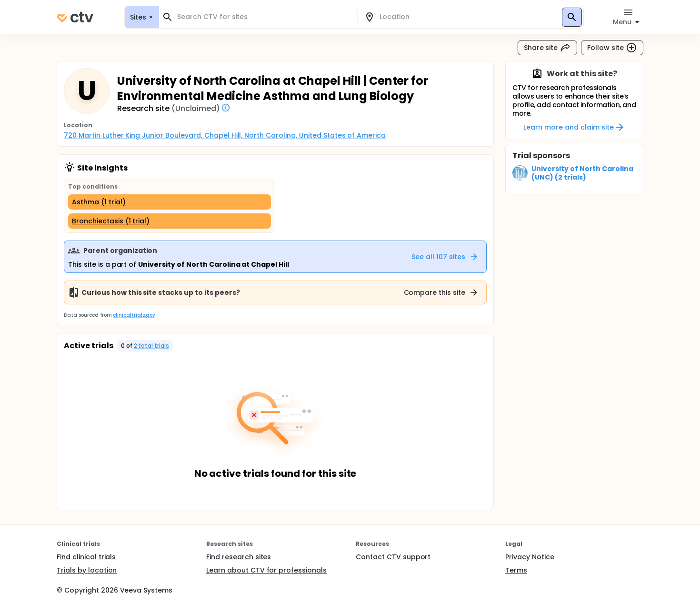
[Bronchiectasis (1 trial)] (170, 221)
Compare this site (441, 292)
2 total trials (152, 346)
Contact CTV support (393, 557)
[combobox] (264, 17)
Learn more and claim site (574, 127)
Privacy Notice (530, 557)
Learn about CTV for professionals (266, 570)
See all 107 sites (445, 257)
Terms (516, 570)
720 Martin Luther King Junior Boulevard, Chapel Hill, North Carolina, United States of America (225, 135)
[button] (145, 346)
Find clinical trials (86, 557)
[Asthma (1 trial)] (170, 202)
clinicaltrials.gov (134, 315)
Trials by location (87, 570)
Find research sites (239, 557)
